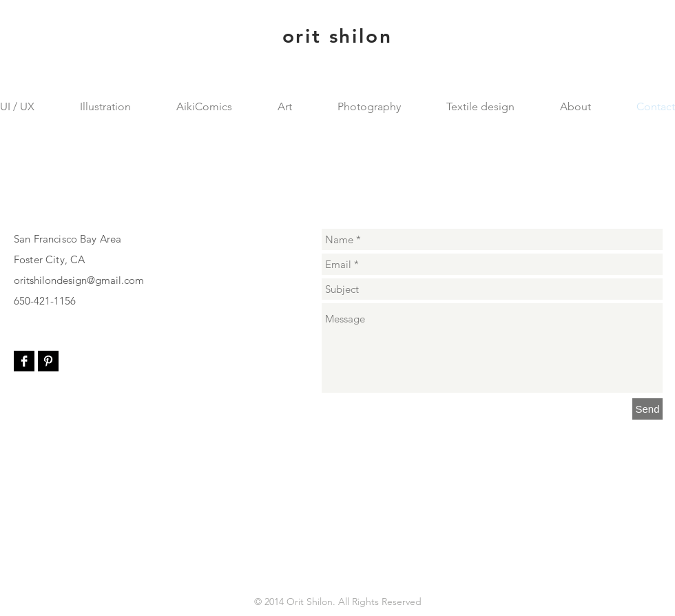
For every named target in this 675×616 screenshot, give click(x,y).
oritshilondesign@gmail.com (79, 280)
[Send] (647, 409)
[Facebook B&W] (24, 361)
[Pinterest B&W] (48, 361)
